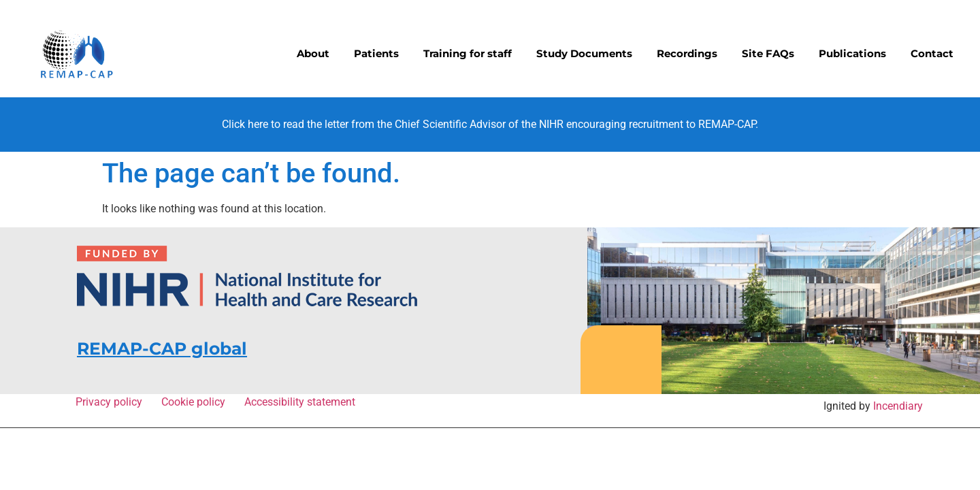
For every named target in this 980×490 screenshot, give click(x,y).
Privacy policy (112, 402)
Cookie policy (196, 402)
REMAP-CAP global (162, 348)
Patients (376, 53)
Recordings (687, 53)
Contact (932, 53)
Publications (852, 53)
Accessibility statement (300, 402)
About (313, 53)
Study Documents (584, 53)
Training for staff (468, 53)
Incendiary (898, 406)
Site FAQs (768, 53)
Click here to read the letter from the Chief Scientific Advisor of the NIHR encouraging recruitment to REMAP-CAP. (490, 124)
